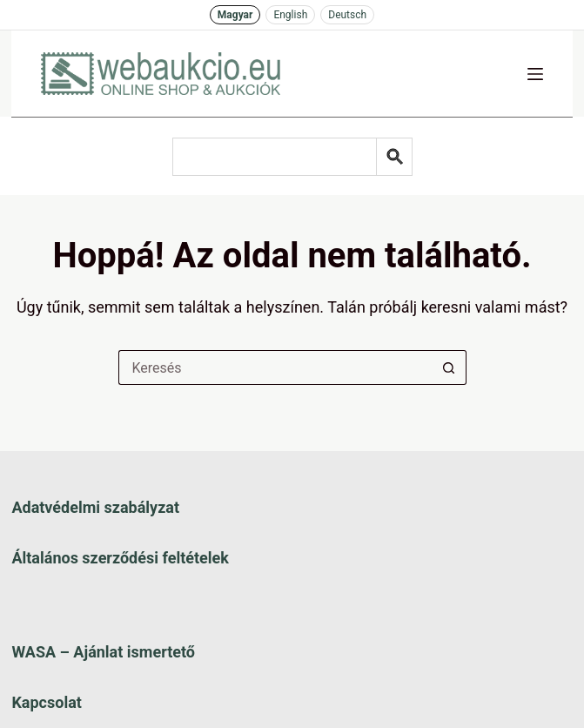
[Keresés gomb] (449, 367)
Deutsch (347, 15)
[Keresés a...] (275, 367)
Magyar (235, 15)
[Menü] (535, 74)
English (290, 15)
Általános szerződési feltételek (120, 558)
